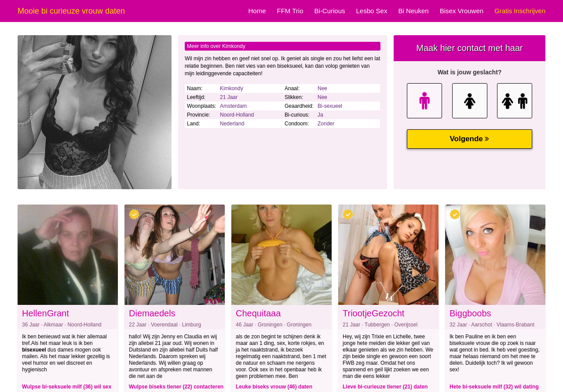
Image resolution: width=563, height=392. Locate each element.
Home (257, 11)
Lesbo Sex (372, 11)
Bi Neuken (413, 11)
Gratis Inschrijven (520, 11)
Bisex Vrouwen (462, 11)
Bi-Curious (329, 11)
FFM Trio (290, 11)
